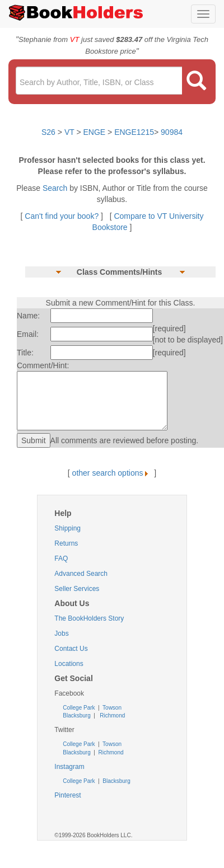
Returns (66, 543)
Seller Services (77, 589)
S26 (48, 132)
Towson (111, 708)
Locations (69, 664)
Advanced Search (81, 574)
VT (71, 132)
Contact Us (71, 649)
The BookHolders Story (89, 618)
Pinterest (67, 795)
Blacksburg (76, 715)
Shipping (67, 528)
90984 (172, 132)
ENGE (95, 132)
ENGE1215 (134, 132)
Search (56, 188)
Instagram (69, 767)
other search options (112, 473)
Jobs (61, 634)
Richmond (111, 715)
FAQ (61, 559)
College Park (80, 708)
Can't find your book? (63, 216)
